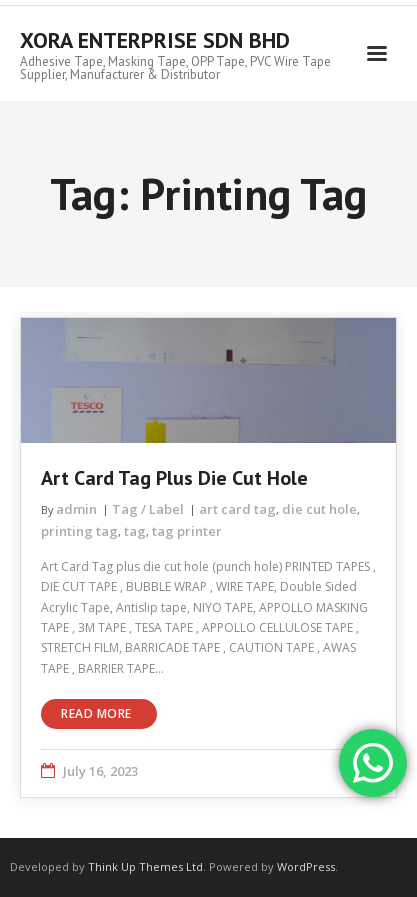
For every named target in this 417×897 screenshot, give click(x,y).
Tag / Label (148, 509)
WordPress (306, 866)
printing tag (79, 531)
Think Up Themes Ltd (145, 866)
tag (135, 531)
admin (76, 509)
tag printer (187, 531)
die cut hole (319, 509)
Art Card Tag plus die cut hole (174, 478)
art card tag (237, 509)
